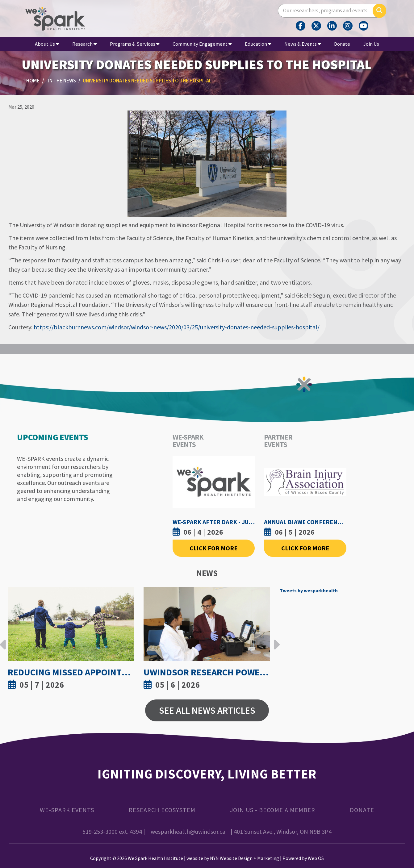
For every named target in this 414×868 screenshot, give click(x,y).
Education (258, 44)
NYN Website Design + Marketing (245, 858)
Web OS (316, 858)
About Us (47, 44)
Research (84, 44)
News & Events (303, 44)
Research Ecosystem (162, 810)
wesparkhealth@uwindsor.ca (188, 831)
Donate (342, 44)
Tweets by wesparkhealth (309, 590)
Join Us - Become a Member (273, 810)
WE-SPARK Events (67, 810)
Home (33, 81)
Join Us (371, 44)
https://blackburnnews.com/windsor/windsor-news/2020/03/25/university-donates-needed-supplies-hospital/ (177, 327)
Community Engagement (202, 44)
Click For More (213, 548)
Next (275, 640)
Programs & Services (135, 44)
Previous (3, 640)
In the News (62, 81)
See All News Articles (207, 710)
